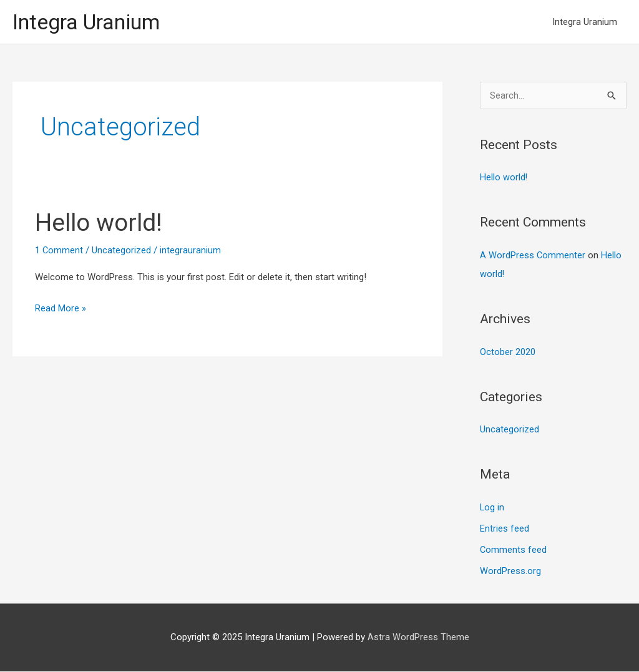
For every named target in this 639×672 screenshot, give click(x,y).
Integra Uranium (90, 22)
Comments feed (514, 550)
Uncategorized (122, 251)
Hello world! (101, 224)
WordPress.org (510, 572)
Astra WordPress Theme (418, 638)
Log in (492, 509)
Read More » (61, 308)
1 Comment (59, 251)
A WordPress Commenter (533, 256)
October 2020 (508, 353)
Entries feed (505, 529)
